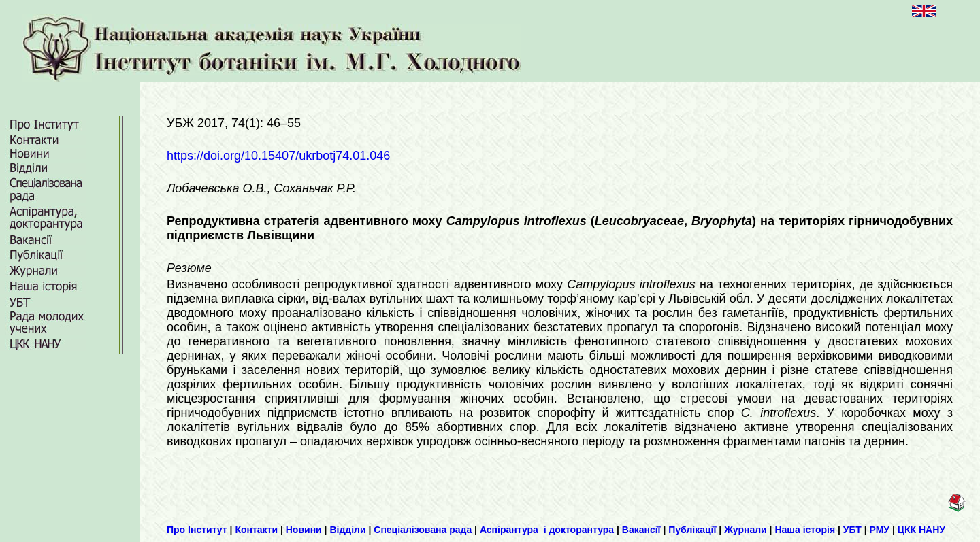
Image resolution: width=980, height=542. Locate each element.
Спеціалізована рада (423, 530)
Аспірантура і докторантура (547, 530)
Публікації (692, 530)
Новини (304, 530)
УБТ (852, 530)
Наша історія (805, 530)
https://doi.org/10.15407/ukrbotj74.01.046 (278, 156)
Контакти (256, 530)
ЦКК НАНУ (921, 530)
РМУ (880, 530)
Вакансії (641, 530)
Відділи (347, 530)
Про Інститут (197, 530)
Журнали (746, 530)
